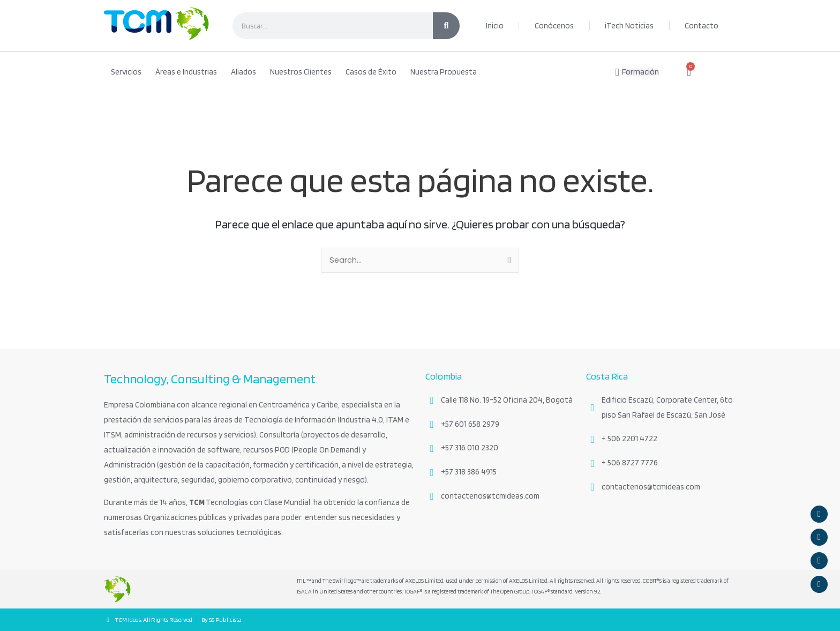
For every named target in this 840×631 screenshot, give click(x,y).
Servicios (126, 72)
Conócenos (554, 26)
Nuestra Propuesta (444, 72)
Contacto (702, 26)
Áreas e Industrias (186, 72)
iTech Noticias (629, 26)
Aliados (243, 72)
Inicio (495, 26)
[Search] (446, 26)
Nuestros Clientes (301, 72)
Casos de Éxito (371, 72)
